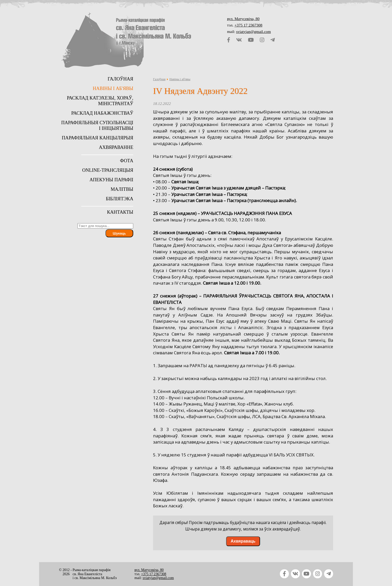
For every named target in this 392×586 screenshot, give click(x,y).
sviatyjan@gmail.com (253, 31)
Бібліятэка (119, 199)
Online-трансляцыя (108, 170)
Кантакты (120, 212)
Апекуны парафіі (111, 180)
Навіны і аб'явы (180, 79)
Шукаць (119, 233)
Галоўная (159, 79)
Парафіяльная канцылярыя (97, 138)
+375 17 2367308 (248, 25)
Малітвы (122, 189)
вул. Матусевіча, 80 (243, 19)
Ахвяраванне (116, 147)
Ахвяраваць (243, 541)
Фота (127, 161)
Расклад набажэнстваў (102, 113)
